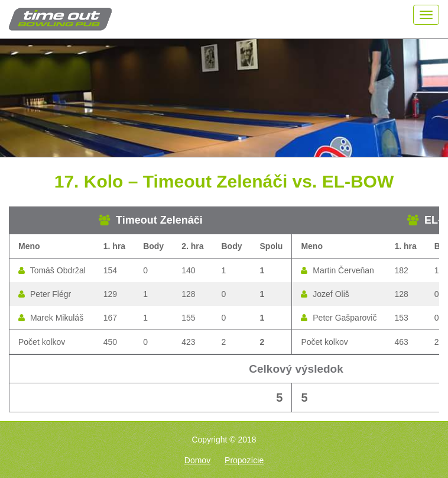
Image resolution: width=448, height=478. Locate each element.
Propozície (244, 460)
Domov (197, 460)
